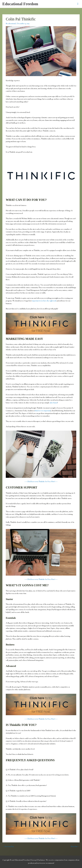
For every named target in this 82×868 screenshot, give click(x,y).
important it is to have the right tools (44, 301)
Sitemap (34, 860)
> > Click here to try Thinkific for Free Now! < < (41, 482)
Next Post (75, 847)
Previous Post (8, 847)
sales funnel (54, 403)
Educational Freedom (20, 4)
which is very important (42, 411)
